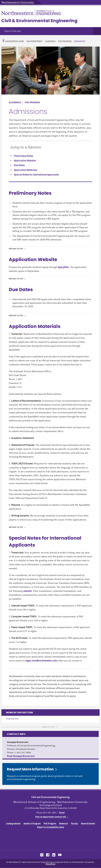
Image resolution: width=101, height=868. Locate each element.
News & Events (88, 824)
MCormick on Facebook (47, 855)
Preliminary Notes (23, 156)
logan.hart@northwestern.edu (41, 661)
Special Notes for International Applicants (36, 175)
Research (64, 824)
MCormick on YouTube (60, 855)
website (28, 591)
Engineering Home (15, 41)
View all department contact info (50, 817)
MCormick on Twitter (41, 855)
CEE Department (34, 41)
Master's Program (32, 824)
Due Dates (19, 165)
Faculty (74, 824)
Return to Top (16, 249)
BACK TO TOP (49, 727)
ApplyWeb (63, 267)
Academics (50, 41)
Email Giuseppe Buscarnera (21, 756)
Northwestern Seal (51, 840)
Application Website (25, 161)
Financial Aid (12, 719)
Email (62, 813)
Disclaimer (51, 864)
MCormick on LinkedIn (54, 855)
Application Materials (26, 170)
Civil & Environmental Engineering (39, 21)
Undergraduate (13, 824)
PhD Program (65, 41)
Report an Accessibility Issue (51, 827)
